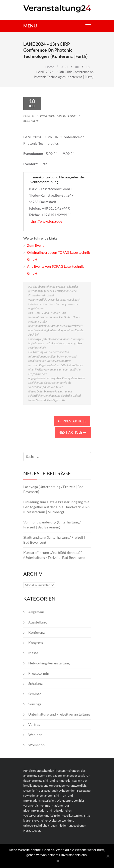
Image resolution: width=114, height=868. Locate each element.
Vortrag (34, 724)
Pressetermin (39, 673)
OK (57, 861)
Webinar (35, 735)
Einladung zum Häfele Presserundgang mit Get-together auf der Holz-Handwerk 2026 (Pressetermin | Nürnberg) (56, 507)
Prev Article (72, 421)
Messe (33, 653)
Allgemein (36, 612)
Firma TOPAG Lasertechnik (58, 116)
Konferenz (31, 121)
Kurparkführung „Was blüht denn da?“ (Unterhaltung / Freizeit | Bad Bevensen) (54, 555)
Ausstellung (37, 622)
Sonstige (35, 704)
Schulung (35, 683)
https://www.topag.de (45, 221)
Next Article (72, 432)
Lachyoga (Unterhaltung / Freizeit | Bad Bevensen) (53, 489)
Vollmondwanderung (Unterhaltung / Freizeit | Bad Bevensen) (52, 525)
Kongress (36, 643)
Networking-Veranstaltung (49, 663)
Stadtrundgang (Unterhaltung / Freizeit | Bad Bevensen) (54, 540)
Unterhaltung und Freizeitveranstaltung (59, 714)
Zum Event (35, 245)
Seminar (35, 694)
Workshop (36, 745)
